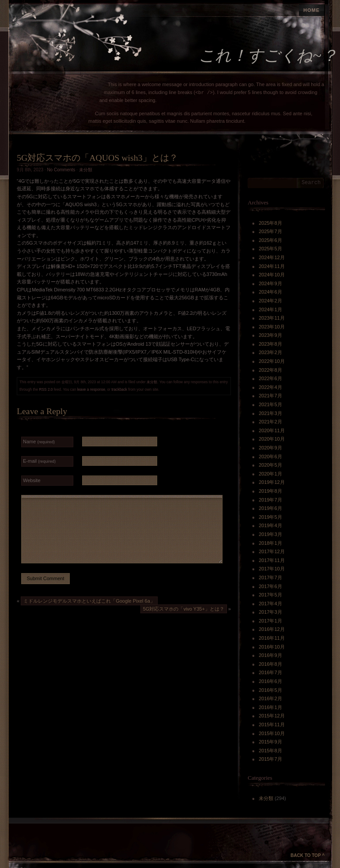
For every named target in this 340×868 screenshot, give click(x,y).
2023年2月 (270, 352)
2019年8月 (270, 491)
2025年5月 (270, 249)
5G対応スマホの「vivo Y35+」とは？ (184, 609)
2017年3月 (270, 612)
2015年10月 (272, 733)
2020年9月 (270, 448)
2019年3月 (270, 534)
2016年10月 (272, 647)
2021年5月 (270, 404)
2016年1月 (270, 707)
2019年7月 (270, 500)
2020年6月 (270, 457)
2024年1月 (270, 309)
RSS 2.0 (46, 389)
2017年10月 (272, 569)
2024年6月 (270, 292)
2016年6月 (270, 681)
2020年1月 (270, 474)
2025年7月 (270, 231)
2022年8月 (270, 370)
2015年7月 (270, 759)
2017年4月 (270, 604)
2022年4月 (270, 387)
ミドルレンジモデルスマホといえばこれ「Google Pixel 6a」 (89, 601)
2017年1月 (270, 621)
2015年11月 (272, 725)
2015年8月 (270, 751)
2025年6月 (270, 240)
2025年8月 (270, 223)
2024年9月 (270, 283)
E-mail (39, 461)
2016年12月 (272, 629)
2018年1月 (270, 543)
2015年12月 (272, 716)
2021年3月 (270, 413)
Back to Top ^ (308, 855)
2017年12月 (272, 551)
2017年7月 (270, 577)
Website (32, 480)
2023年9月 (270, 335)
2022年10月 (272, 361)
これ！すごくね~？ (268, 56)
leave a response (91, 389)
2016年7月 (270, 672)
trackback (119, 389)
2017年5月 (270, 595)
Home (312, 10)
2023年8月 (270, 344)
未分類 (86, 170)
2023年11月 (272, 318)
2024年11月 (272, 266)
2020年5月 (270, 465)
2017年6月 (270, 586)
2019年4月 (270, 525)
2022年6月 (270, 378)
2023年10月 (272, 327)
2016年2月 (270, 698)
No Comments (61, 170)
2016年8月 (270, 664)
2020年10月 (272, 439)
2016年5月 (270, 690)
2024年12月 (272, 257)
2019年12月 (272, 482)
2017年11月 (272, 560)
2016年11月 (272, 638)
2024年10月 (272, 275)
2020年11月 (272, 430)
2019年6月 (270, 508)
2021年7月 (270, 396)
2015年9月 (270, 742)
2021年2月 (270, 422)
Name (39, 442)
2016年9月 (270, 655)
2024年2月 (270, 301)
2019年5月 (270, 517)
